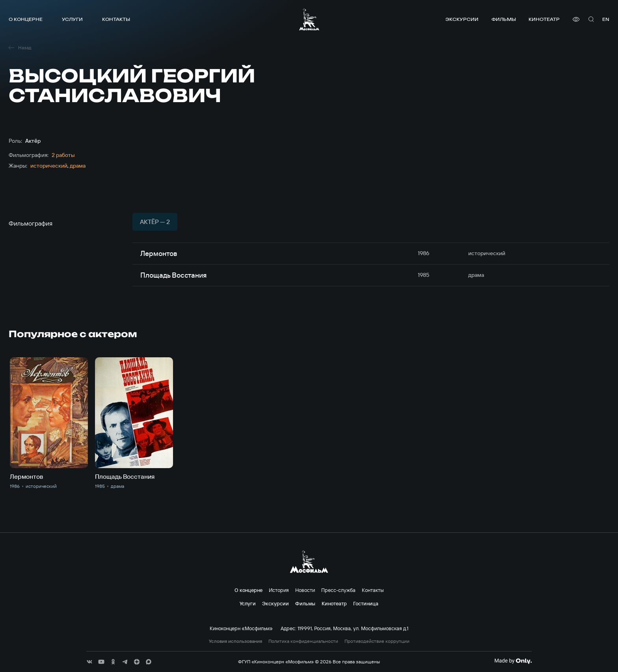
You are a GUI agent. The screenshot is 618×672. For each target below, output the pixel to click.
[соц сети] (89, 662)
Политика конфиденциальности (303, 641)
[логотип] (309, 19)
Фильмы (504, 19)
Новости (305, 590)
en (606, 19)
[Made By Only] (513, 661)
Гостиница (366, 603)
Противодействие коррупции (377, 641)
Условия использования (235, 641)
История (279, 590)
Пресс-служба (338, 590)
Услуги (72, 19)
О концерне (26, 19)
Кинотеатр (544, 19)
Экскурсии (462, 19)
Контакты (116, 19)
